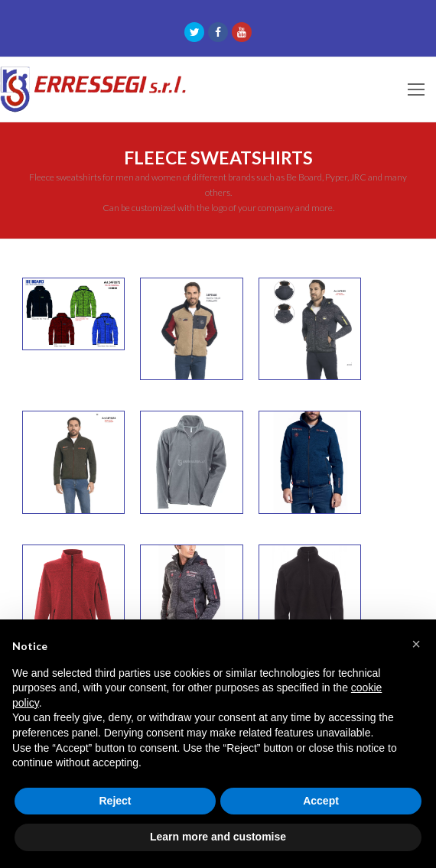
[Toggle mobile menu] (416, 89)
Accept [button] (321, 801)
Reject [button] (115, 801)
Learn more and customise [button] (218, 837)
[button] (416, 644)
